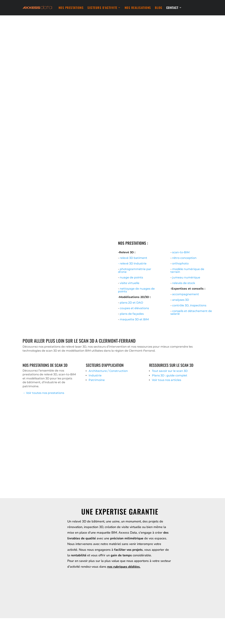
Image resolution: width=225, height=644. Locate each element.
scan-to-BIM (181, 252)
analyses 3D (181, 300)
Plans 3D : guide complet (170, 375)
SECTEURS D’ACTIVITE (102, 8)
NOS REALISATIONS (138, 8)
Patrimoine (97, 380)
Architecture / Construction (108, 371)
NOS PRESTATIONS (71, 8)
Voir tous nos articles (167, 380)
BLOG (159, 8)
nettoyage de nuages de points (136, 290)
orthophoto (180, 263)
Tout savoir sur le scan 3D (170, 371)
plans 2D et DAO (131, 303)
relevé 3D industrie (133, 263)
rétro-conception (184, 258)
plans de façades (132, 314)
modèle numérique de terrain (187, 270)
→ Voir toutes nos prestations (43, 393)
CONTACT (172, 8)
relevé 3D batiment (133, 258)
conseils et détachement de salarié (191, 312)
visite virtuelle (130, 283)
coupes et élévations (134, 308)
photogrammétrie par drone (135, 270)
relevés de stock (184, 283)
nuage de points (131, 277)
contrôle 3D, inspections (189, 305)
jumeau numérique (186, 277)
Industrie (95, 375)
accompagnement (186, 294)
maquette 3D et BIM (134, 319)
